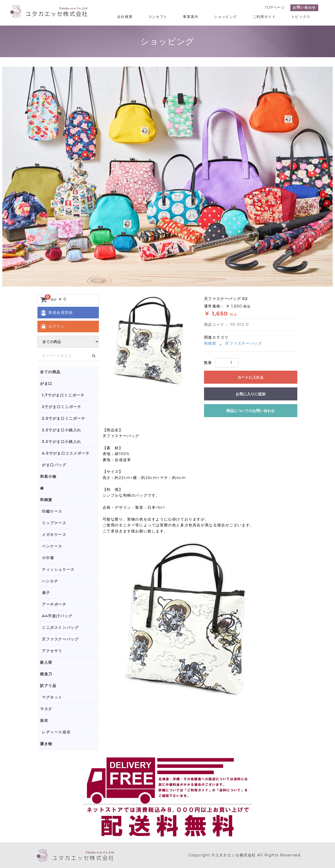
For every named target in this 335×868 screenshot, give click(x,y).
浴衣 (44, 721)
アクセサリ (52, 651)
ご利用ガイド (265, 17)
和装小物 (48, 477)
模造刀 (46, 674)
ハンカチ (50, 581)
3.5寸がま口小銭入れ (62, 442)
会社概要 (128, 17)
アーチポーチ (54, 604)
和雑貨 (46, 500)
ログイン (52, 327)
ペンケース (52, 546)
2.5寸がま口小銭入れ (62, 430)
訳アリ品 (48, 686)
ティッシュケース (58, 569)
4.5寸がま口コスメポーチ (66, 453)
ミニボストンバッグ (60, 628)
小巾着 (48, 558)
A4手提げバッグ (57, 616)
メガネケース (54, 535)
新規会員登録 (56, 313)
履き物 (46, 744)
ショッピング (227, 17)
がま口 (46, 384)
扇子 (46, 593)
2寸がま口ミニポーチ (62, 407)
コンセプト (160, 17)
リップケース (54, 523)
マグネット (52, 697)
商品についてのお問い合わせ (251, 411)
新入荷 (46, 662)
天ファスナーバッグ (60, 639)
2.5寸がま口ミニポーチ (64, 418)
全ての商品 (50, 372)
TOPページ (275, 7)
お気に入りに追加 (251, 394)
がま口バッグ (54, 465)
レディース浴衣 (56, 732)
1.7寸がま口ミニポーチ (63, 395)
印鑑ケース (52, 511)
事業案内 (193, 17)
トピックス (301, 17)
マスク (46, 709)
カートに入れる (251, 377)
